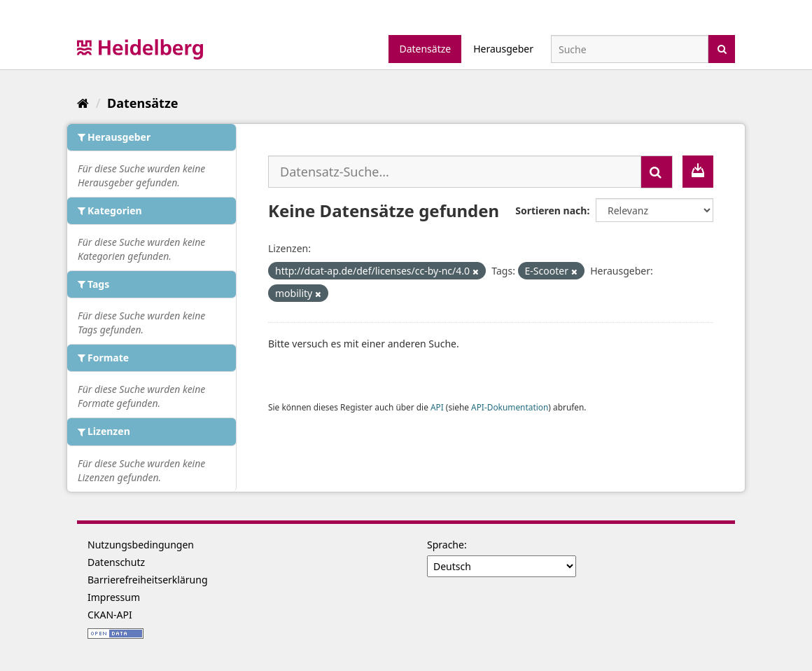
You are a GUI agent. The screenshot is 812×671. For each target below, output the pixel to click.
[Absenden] (722, 48)
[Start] (83, 103)
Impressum (114, 597)
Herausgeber (503, 49)
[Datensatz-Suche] (630, 49)
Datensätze (425, 49)
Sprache (446, 545)
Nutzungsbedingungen (141, 545)
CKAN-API (110, 615)
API (437, 407)
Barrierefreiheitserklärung (148, 580)
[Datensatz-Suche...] (455, 172)
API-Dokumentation (510, 407)
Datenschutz (116, 562)
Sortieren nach (551, 210)
